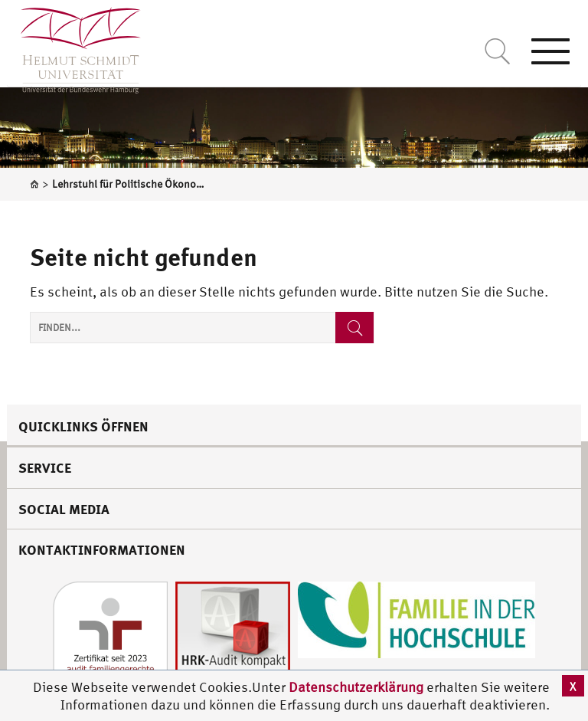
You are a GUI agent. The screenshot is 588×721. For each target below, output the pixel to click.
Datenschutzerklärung (356, 687)
